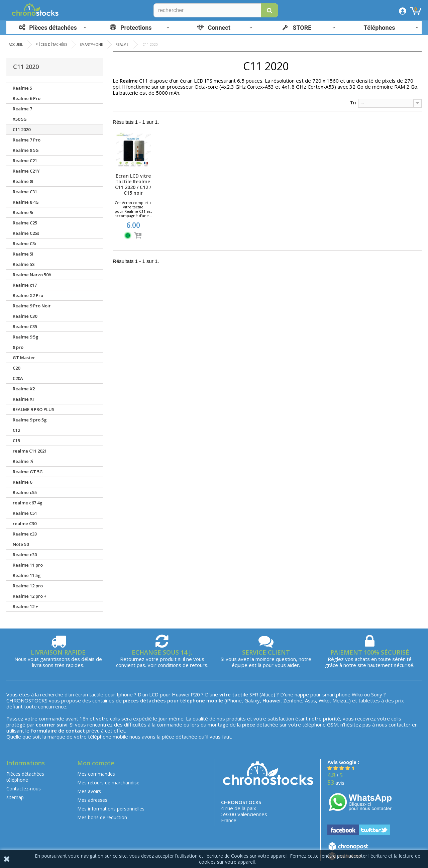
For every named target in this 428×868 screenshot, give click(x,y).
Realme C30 (25, 316)
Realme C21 (25, 161)
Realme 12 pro (28, 586)
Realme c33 (25, 534)
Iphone (125, 694)
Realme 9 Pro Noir (32, 306)
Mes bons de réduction (102, 817)
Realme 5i (23, 254)
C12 (16, 430)
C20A (18, 378)
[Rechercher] (216, 10)
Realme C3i (24, 244)
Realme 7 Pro (27, 140)
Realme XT (24, 399)
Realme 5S (24, 264)
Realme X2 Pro (28, 295)
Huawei (181, 694)
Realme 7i (23, 461)
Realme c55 (25, 492)
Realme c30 (25, 555)
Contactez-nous (24, 789)
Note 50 (21, 544)
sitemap (15, 797)
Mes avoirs (89, 791)
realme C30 (25, 523)
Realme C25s (26, 233)
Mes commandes (96, 774)
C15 (16, 441)
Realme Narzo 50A (32, 275)
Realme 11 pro (28, 565)
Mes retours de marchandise (108, 783)
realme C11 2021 (30, 451)
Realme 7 (22, 109)
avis (336, 783)
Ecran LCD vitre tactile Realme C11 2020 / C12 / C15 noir (133, 184)
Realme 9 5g (26, 337)
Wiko (357, 694)
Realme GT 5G (28, 472)
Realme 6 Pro (27, 98)
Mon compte (96, 763)
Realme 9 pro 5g (30, 420)
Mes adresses (92, 800)
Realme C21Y (26, 171)
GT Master (24, 358)
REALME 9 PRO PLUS (34, 409)
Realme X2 (24, 389)
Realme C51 (25, 513)
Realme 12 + (25, 606)
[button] (270, 10)
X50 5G (20, 119)
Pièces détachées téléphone (25, 777)
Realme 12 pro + (30, 596)
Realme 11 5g (27, 575)
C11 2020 (22, 129)
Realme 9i (23, 212)
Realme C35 (25, 326)
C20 (16, 368)
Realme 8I (23, 181)
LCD (154, 694)
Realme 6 (22, 482)
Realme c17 (25, 285)
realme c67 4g (28, 503)
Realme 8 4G (26, 202)
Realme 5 (22, 88)
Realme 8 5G (26, 150)
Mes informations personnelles (111, 809)
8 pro (18, 347)
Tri (353, 103)
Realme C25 (25, 223)
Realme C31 (25, 192)
